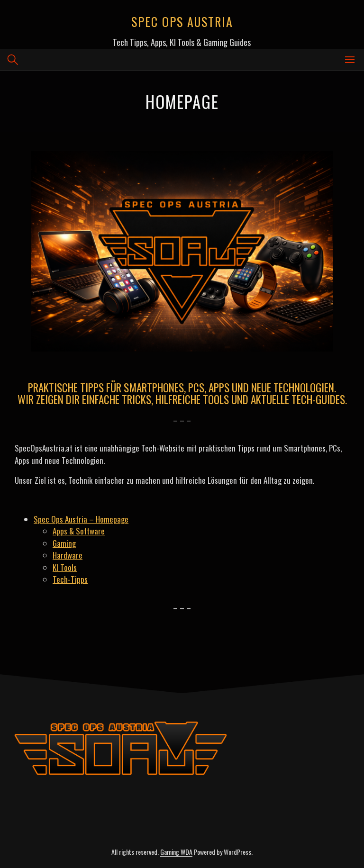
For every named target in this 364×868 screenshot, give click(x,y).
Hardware (68, 555)
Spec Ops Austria (182, 22)
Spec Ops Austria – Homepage (81, 519)
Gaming (64, 543)
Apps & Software (79, 531)
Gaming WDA (176, 852)
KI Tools (65, 567)
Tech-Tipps (70, 579)
